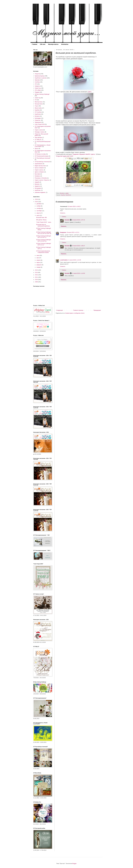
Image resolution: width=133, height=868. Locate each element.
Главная (35, 44)
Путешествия (38, 104)
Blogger (74, 864)
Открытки (37, 74)
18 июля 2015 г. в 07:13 (78, 220)
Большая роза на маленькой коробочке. (43, 225)
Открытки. (38, 120)
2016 (37, 199)
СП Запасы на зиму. (40, 154)
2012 (37, 275)
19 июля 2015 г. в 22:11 (73, 232)
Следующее (60, 310)
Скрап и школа (39, 130)
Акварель (37, 86)
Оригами (37, 80)
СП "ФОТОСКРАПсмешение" (43, 142)
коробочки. (38, 190)
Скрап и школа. (39, 170)
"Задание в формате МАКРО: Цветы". (84, 154)
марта (38, 262)
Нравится (37, 186)
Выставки (37, 174)
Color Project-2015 (40, 124)
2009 (37, 282)
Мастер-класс (39, 102)
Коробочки (68, 195)
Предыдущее (97, 310)
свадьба (37, 182)
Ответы (64, 217)
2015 (37, 202)
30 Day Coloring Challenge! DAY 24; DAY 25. (44, 240)
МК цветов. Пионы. (41, 220)
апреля (39, 260)
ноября (39, 206)
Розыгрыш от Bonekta (41, 178)
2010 (37, 280)
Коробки (63, 195)
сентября (39, 211)
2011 (37, 277)
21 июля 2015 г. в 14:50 (78, 273)
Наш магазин (38, 137)
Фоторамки (38, 188)
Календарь (38, 118)
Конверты (37, 176)
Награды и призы (40, 132)
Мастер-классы (53, 44)
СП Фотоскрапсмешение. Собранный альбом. (43, 252)
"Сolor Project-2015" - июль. (44, 222)
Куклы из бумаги (39, 168)
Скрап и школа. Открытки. (42, 180)
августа (39, 213)
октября (39, 208)
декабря (39, 204)
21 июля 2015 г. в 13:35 (75, 260)
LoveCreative (64, 260)
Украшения (38, 122)
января (39, 267)
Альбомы (37, 82)
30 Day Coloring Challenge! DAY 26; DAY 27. (44, 237)
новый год (38, 98)
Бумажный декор (39, 76)
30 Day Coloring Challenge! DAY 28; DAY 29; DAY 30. (44, 233)
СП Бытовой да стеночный (42, 162)
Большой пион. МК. (42, 217)
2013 (37, 272)
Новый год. (38, 88)
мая (38, 258)
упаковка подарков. (40, 192)
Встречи (37, 116)
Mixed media (38, 108)
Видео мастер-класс (40, 166)
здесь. (90, 92)
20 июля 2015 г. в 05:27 (78, 246)
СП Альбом (38, 112)
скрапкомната (39, 164)
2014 (37, 270)
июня (38, 255)
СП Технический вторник (42, 156)
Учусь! (36, 106)
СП (36, 100)
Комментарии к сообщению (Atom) (75, 313)
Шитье (37, 148)
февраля (39, 265)
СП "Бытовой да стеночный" (43, 158)
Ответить (63, 213)
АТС (36, 84)
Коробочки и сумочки (41, 78)
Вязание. (37, 184)
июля (38, 215)
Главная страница (78, 310)
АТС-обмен (38, 90)
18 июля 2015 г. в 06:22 (74, 206)
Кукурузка (63, 232)
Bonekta (67, 220)
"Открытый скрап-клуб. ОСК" (65, 156)
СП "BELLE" (38, 139)
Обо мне (43, 44)
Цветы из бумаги (39, 172)
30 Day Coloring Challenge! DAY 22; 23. (44, 244)
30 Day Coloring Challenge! (42, 94)
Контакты (65, 44)
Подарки (37, 92)
